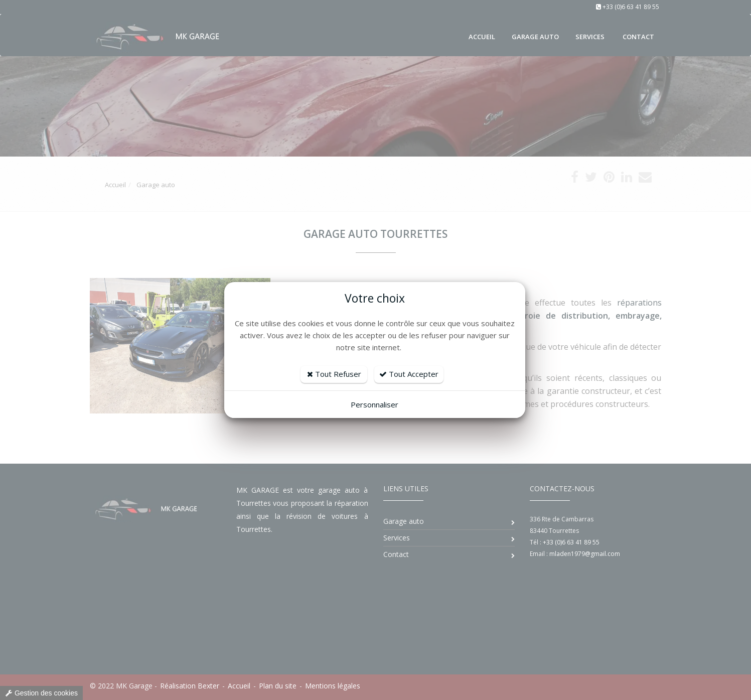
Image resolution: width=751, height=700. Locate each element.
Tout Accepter (409, 374)
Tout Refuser (334, 374)
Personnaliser (374, 404)
